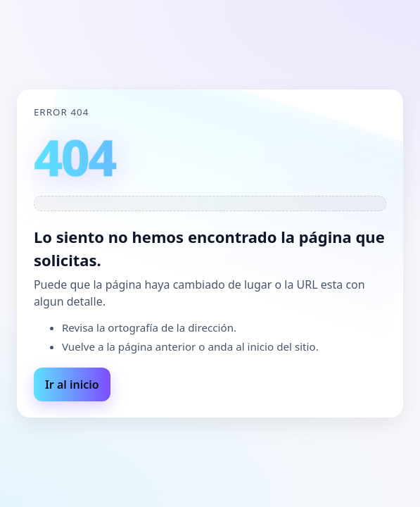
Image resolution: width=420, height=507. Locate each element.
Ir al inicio (72, 384)
